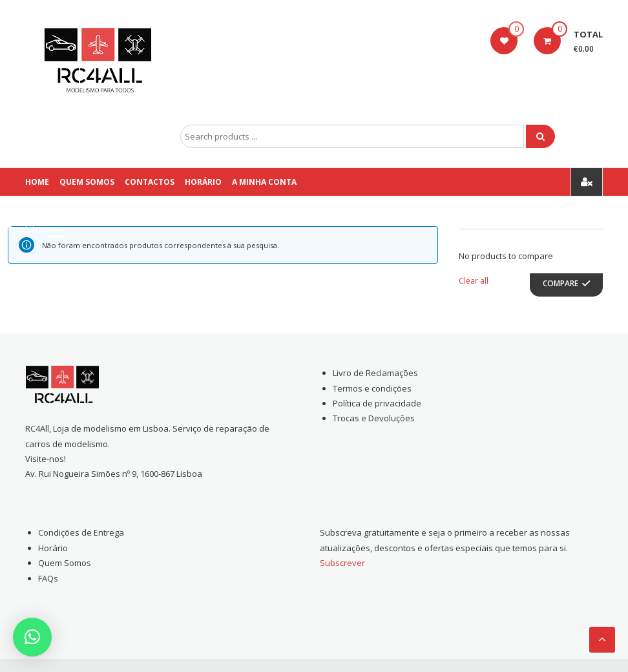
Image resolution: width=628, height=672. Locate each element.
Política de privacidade (377, 403)
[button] (32, 637)
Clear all (474, 281)
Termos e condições (372, 388)
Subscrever (342, 563)
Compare (560, 283)
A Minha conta (264, 182)
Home (37, 182)
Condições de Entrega (81, 532)
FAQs (48, 578)
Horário (203, 182)
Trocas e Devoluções (374, 418)
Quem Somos (87, 182)
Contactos (150, 182)
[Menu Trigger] (36, 229)
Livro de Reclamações (375, 373)
